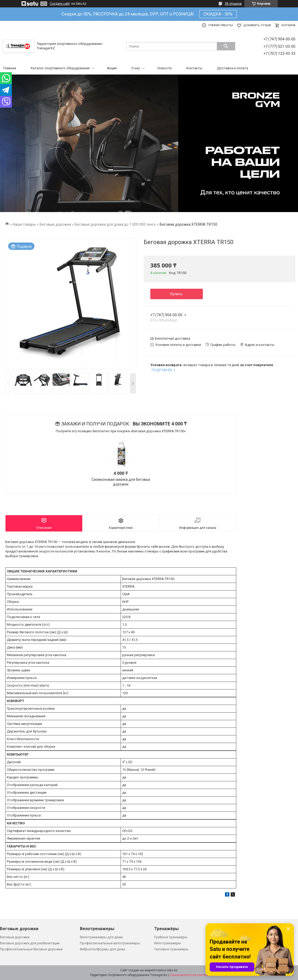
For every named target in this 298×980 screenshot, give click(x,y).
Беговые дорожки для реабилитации (30, 943)
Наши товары (24, 224)
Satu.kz (172, 970)
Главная (10, 68)
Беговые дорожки (55, 224)
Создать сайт (60, 4)
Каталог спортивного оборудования (60, 68)
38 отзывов (233, 4)
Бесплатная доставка (173, 338)
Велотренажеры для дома (101, 937)
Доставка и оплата (233, 68)
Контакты (194, 68)
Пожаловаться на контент (189, 975)
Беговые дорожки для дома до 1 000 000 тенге (115, 224)
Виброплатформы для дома (102, 949)
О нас (136, 68)
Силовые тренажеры (171, 949)
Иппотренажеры (168, 943)
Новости (165, 68)
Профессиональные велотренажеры (110, 943)
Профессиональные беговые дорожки (31, 949)
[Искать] (226, 46)
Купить (176, 294)
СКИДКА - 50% (218, 14)
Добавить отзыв (257, 25)
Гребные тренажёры (171, 937)
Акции (112, 68)
